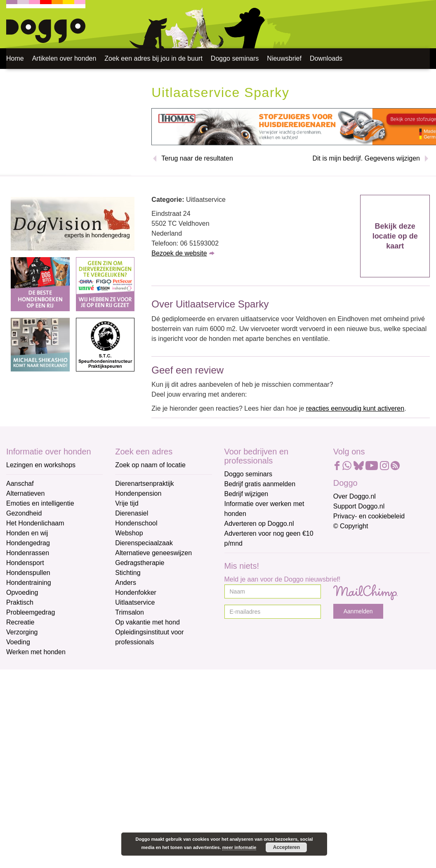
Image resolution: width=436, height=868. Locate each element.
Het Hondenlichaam (35, 523)
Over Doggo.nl (355, 496)
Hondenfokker (136, 592)
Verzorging (22, 632)
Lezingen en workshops (41, 465)
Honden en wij (27, 533)
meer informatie (239, 847)
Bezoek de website (179, 253)
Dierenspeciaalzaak (144, 543)
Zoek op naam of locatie (150, 465)
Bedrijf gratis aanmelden (260, 484)
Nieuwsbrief (284, 58)
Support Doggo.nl (359, 506)
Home (15, 58)
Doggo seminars (235, 58)
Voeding (18, 642)
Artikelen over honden (64, 58)
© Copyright (351, 526)
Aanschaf (20, 484)
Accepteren (286, 847)
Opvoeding (22, 592)
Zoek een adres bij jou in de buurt (153, 58)
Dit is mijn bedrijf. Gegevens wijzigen (366, 158)
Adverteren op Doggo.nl (259, 524)
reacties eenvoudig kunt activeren (355, 408)
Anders (126, 583)
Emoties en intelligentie (40, 503)
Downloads (326, 58)
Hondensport (25, 563)
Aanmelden (358, 611)
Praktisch (20, 602)
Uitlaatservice (135, 602)
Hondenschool (136, 523)
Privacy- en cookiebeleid (369, 516)
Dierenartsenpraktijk (144, 484)
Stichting (128, 573)
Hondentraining (29, 583)
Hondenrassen (28, 553)
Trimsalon (130, 612)
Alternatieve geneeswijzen (153, 553)
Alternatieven (25, 493)
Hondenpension (138, 493)
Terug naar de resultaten (197, 158)
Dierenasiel (132, 513)
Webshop (129, 533)
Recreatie (20, 622)
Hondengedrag (28, 543)
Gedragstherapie (140, 563)
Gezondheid (24, 513)
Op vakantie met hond (147, 622)
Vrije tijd (127, 503)
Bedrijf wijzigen (246, 494)
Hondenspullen (28, 573)
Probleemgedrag (31, 612)
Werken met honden (36, 652)
